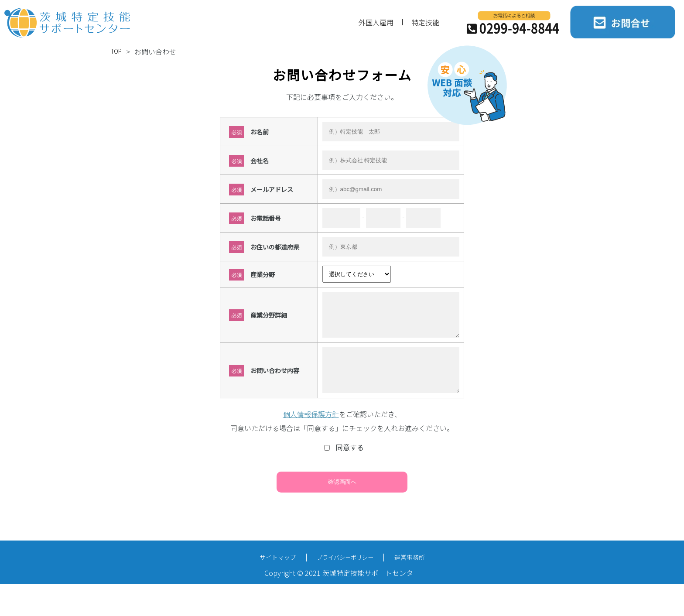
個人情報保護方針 (311, 427)
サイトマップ (267, 571)
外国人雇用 (376, 22)
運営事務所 (420, 571)
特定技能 (425, 22)
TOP (118, 51)
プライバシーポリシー (345, 571)
